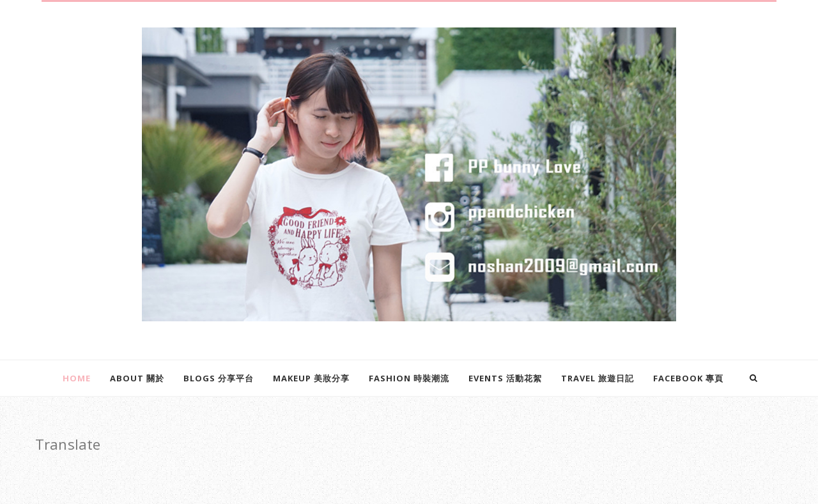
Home (77, 378)
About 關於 (137, 378)
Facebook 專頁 (688, 378)
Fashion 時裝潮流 (409, 378)
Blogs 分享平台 (219, 378)
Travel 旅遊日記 (598, 378)
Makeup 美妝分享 (311, 378)
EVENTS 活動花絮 (505, 378)
